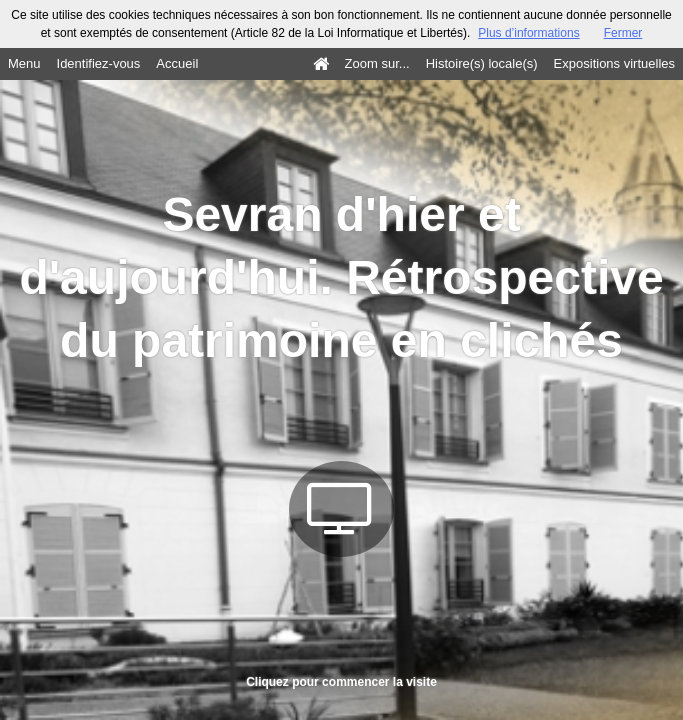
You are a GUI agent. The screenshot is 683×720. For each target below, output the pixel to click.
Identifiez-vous (99, 63)
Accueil (177, 63)
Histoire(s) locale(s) (482, 63)
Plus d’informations (528, 33)
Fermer (623, 33)
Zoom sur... (377, 63)
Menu (24, 63)
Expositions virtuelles (614, 63)
